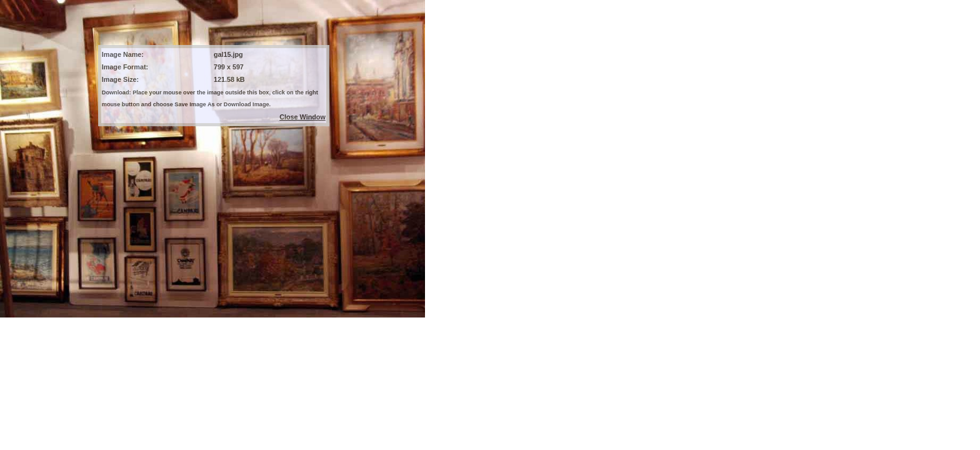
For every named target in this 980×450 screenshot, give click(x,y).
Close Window (302, 117)
